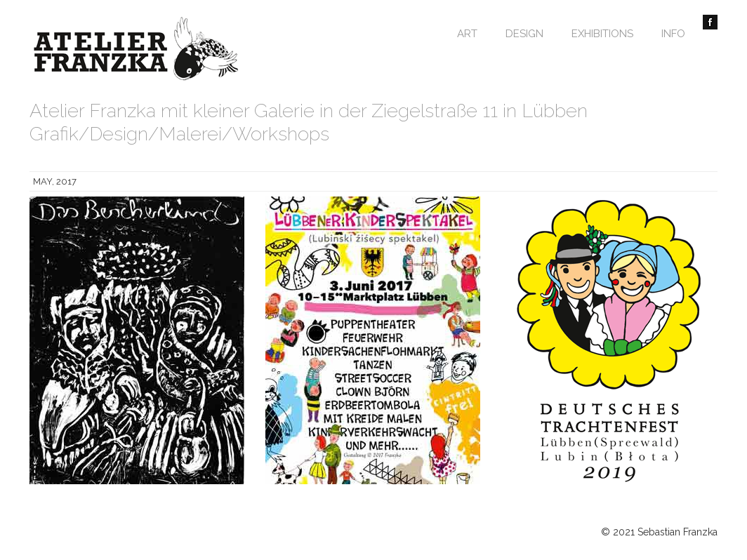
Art (467, 34)
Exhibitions (602, 34)
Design (524, 34)
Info (673, 34)
